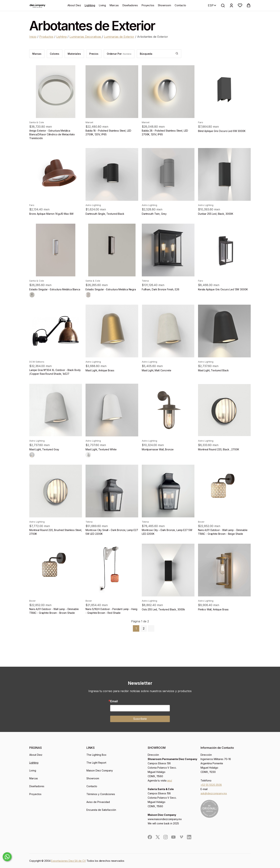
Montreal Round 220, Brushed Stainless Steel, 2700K (56, 532)
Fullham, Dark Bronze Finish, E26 (161, 289)
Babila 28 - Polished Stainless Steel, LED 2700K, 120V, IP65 (165, 132)
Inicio (33, 37)
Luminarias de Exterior (119, 37)
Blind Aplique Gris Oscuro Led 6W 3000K (222, 131)
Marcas (114, 5)
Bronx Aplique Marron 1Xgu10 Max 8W (51, 214)
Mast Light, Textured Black (213, 370)
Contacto (180, 5)
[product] (56, 92)
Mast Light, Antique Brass (100, 370)
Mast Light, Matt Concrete (157, 370)
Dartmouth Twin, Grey (154, 214)
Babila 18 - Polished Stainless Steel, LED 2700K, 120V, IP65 (108, 132)
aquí (170, 780)
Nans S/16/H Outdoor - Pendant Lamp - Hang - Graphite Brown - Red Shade (111, 611)
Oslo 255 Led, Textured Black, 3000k (163, 609)
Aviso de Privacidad (98, 802)
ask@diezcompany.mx (214, 793)
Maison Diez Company (100, 770)
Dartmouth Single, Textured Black (105, 214)
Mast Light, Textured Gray (44, 449)
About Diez (74, 5)
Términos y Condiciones (101, 794)
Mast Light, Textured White (101, 449)
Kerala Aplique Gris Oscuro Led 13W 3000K (223, 289)
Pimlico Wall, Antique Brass (213, 609)
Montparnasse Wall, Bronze (158, 449)
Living (102, 5)
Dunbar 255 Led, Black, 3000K (216, 214)
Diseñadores (130, 5)
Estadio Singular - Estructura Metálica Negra (111, 289)
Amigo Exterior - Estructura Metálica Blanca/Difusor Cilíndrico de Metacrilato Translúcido (52, 134)
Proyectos (148, 5)
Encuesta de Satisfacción (101, 810)
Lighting (90, 5)
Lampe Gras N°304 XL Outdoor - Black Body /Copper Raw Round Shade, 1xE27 (55, 372)
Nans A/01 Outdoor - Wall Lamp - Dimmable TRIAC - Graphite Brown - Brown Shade (54, 611)
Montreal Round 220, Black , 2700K (218, 449)
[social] (150, 837)
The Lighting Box (96, 755)
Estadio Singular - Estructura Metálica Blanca (55, 289)
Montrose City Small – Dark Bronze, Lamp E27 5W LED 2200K (112, 532)
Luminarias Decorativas (86, 37)
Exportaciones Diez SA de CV (68, 861)
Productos (46, 37)
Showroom (164, 5)
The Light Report (96, 763)
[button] (240, 5)
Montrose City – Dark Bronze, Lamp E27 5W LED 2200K (167, 532)
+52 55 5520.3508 (211, 785)
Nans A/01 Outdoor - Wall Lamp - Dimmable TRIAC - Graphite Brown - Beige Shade (223, 532)
